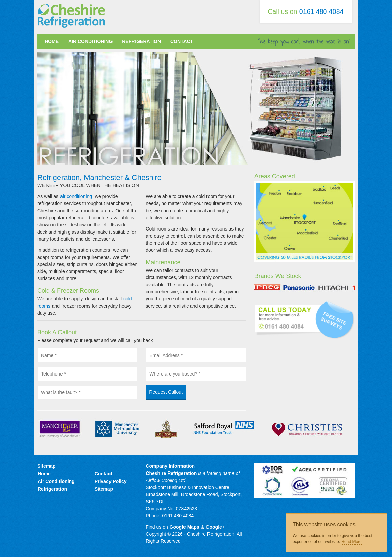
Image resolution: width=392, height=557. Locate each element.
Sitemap (104, 489)
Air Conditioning (90, 41)
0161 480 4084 (322, 11)
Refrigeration (141, 41)
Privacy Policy (111, 481)
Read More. (352, 542)
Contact (182, 41)
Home (52, 41)
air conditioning (76, 196)
